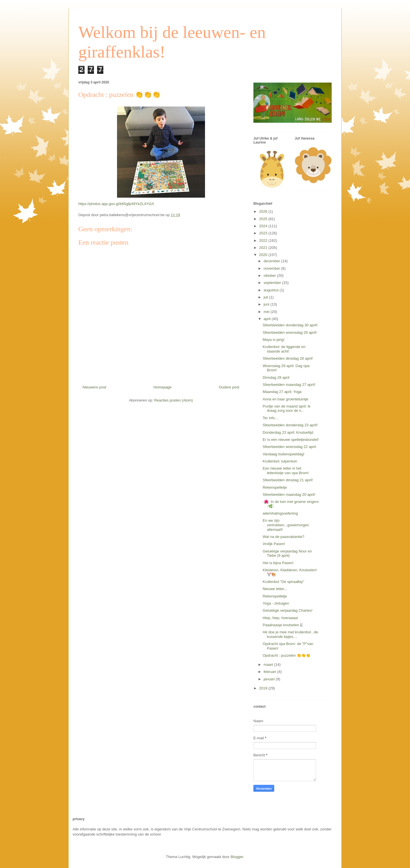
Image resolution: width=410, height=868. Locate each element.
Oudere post (229, 387)
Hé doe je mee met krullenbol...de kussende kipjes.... (290, 634)
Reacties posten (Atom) (174, 400)
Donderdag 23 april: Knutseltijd (288, 432)
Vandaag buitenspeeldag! (283, 454)
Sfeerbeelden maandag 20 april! (289, 495)
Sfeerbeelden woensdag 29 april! (290, 332)
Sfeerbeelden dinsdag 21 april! (288, 480)
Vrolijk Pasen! (274, 544)
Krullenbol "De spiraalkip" (283, 582)
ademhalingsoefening (280, 513)
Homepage (163, 387)
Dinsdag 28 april (276, 377)
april (268, 319)
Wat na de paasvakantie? (283, 537)
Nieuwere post (94, 387)
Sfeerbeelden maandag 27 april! (289, 385)
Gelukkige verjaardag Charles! (287, 610)
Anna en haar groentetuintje (285, 399)
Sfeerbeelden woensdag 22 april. (290, 447)
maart (269, 665)
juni (267, 304)
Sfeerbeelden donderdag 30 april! (290, 325)
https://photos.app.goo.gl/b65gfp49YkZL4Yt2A (116, 204)
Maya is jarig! (273, 340)
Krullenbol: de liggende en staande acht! (284, 349)
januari (270, 679)
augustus (272, 290)
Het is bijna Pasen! (278, 563)
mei (267, 312)
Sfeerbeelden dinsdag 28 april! (288, 358)
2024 (264, 226)
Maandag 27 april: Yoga (282, 392)
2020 (264, 255)
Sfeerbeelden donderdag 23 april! (290, 425)
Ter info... (270, 418)
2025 (264, 219)
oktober (270, 276)
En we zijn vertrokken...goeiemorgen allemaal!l (286, 525)
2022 (264, 240)
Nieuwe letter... (275, 589)
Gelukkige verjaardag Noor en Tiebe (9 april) (287, 553)
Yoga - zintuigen (276, 603)
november (272, 268)
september (273, 283)
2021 (264, 248)
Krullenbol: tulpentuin (280, 461)
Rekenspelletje (275, 487)
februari (270, 672)
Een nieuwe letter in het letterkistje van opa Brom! (286, 471)
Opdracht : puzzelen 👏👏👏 (286, 655)
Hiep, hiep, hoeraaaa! (280, 618)
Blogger (237, 857)
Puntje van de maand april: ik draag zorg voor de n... (286, 409)
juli (266, 297)
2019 (264, 688)
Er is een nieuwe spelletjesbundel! (291, 440)
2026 (264, 211)
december (272, 261)
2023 (264, 233)
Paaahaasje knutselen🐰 (283, 625)
